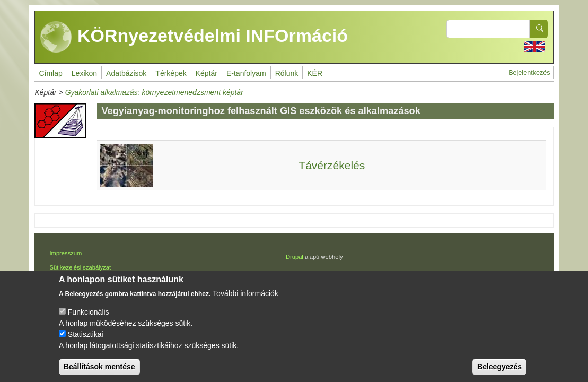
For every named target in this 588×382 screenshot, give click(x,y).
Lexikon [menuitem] (84, 73)
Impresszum (65, 253)
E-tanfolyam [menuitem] (246, 73)
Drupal (295, 257)
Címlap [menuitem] (50, 73)
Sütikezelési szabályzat (80, 267)
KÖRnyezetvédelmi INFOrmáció (194, 37)
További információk (245, 302)
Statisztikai (86, 343)
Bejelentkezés (529, 73)
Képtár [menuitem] (207, 73)
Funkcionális (89, 321)
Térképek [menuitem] (171, 73)
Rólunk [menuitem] (287, 73)
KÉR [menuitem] (315, 73)
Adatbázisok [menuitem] (126, 73)
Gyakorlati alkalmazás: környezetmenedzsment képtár (154, 92)
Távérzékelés (332, 165)
